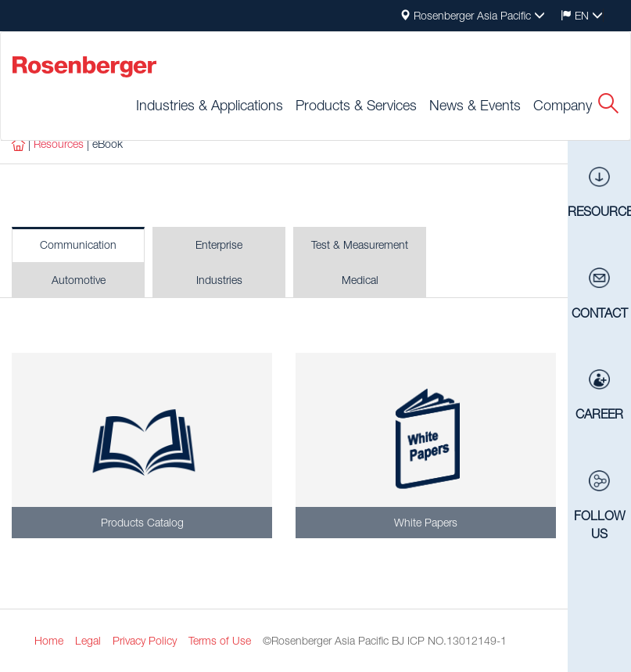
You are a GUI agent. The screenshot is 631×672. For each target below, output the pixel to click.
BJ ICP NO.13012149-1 (449, 640)
